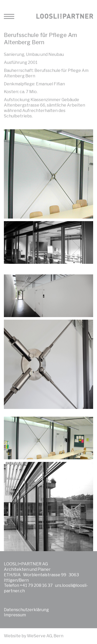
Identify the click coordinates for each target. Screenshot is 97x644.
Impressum (15, 615)
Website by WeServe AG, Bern (34, 636)
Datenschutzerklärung (26, 610)
